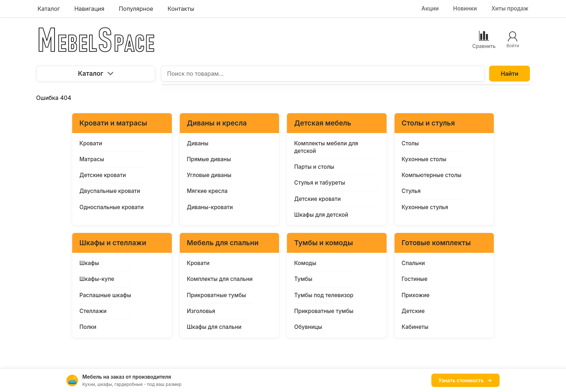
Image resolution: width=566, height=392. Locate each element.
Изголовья (201, 311)
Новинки (465, 8)
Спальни (413, 263)
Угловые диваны (209, 175)
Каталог (96, 73)
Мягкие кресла (207, 191)
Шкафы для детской (321, 215)
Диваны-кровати (210, 207)
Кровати (91, 143)
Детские (413, 311)
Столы (410, 143)
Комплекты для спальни (220, 279)
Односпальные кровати (112, 207)
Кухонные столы (424, 159)
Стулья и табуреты (320, 183)
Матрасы (92, 159)
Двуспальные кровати (110, 191)
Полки (88, 327)
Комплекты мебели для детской (326, 147)
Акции (430, 8)
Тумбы (303, 279)
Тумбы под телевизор (324, 295)
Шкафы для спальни (214, 327)
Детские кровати (103, 175)
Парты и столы (314, 167)
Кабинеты (415, 327)
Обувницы (308, 327)
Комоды (305, 263)
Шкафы (89, 263)
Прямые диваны (209, 159)
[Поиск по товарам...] (323, 74)
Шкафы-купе (97, 279)
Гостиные (415, 279)
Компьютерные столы (432, 175)
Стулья (411, 191)
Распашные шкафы (105, 295)
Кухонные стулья (425, 207)
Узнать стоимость (465, 380)
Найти (510, 74)
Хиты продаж (510, 8)
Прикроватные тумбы (217, 295)
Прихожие (416, 295)
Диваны (198, 143)
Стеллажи (93, 311)
